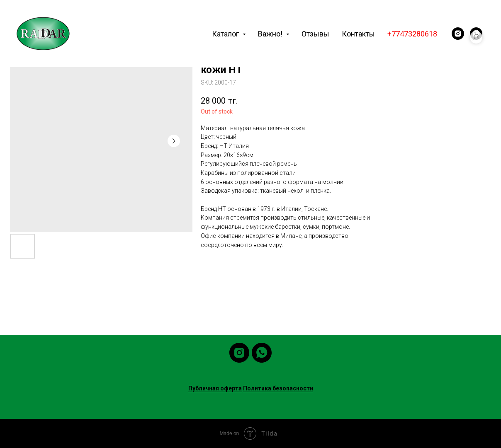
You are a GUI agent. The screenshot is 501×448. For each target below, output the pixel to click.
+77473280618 (412, 34)
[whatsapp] (262, 353)
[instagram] (458, 34)
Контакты (358, 34)
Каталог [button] (226, 34)
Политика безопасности (278, 388)
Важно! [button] (271, 34)
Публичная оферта (215, 388)
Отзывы (315, 34)
